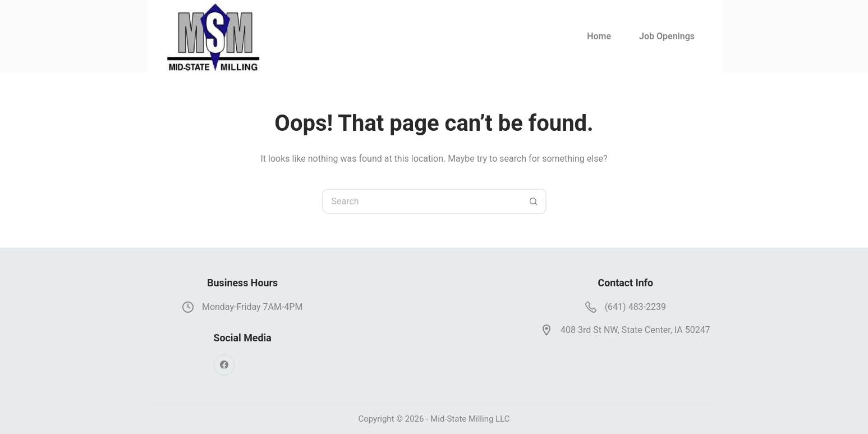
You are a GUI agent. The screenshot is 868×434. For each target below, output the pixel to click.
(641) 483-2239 (635, 307)
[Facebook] (224, 365)
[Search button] (534, 201)
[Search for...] (422, 201)
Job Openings (667, 36)
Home (599, 36)
